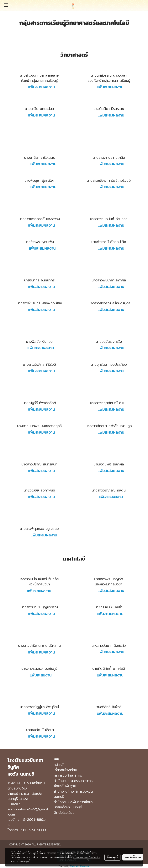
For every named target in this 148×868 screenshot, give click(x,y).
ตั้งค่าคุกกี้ (112, 857)
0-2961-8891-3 (27, 822)
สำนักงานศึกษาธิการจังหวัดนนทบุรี (73, 794)
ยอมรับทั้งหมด (133, 857)
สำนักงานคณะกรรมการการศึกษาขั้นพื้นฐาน (73, 783)
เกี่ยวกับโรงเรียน (65, 770)
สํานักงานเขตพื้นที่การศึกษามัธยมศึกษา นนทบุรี (73, 805)
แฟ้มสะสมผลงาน (109, 87)
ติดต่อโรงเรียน (64, 813)
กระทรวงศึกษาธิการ (68, 775)
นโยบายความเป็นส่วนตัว (86, 857)
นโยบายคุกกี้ (24, 861)
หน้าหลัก (60, 765)
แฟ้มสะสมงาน (39, 675)
